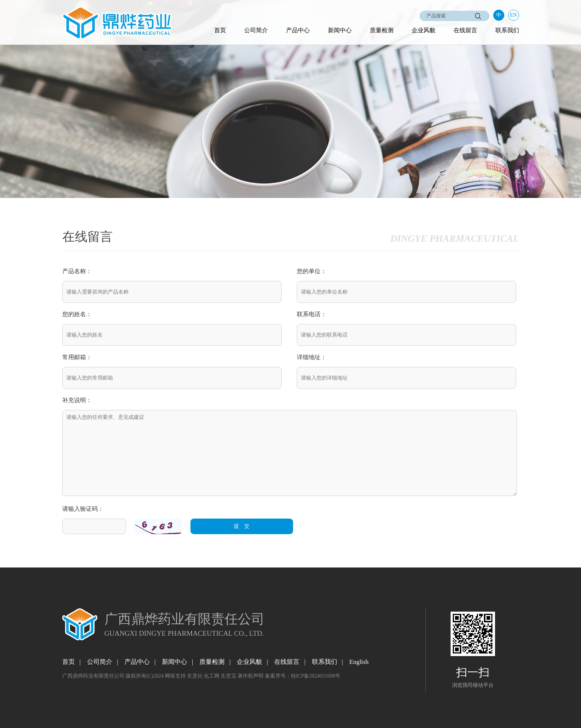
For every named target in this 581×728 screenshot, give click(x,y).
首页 (220, 30)
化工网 (212, 676)
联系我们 (507, 30)
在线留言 (465, 30)
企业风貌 (424, 30)
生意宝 (229, 676)
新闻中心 (340, 30)
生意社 (195, 676)
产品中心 (298, 30)
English (359, 662)
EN (513, 15)
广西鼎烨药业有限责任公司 (93, 676)
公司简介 (256, 30)
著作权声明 (250, 676)
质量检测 (382, 30)
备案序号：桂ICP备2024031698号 (303, 676)
